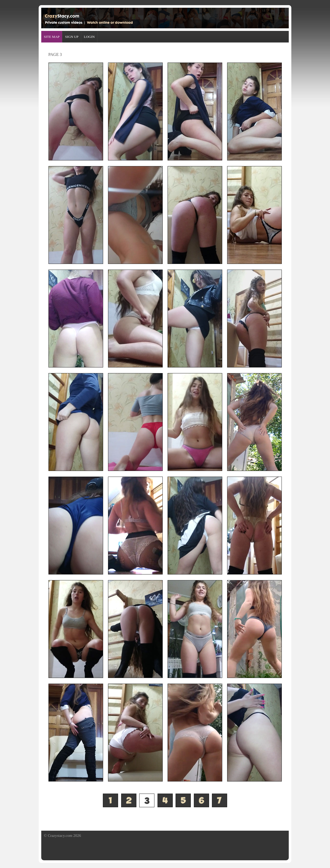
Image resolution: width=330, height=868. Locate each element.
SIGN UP (72, 37)
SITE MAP (52, 37)
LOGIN (89, 37)
